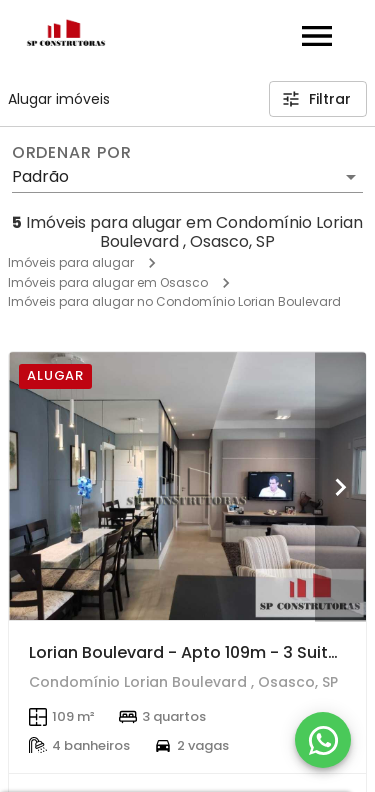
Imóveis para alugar (71, 262)
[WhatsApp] (323, 740)
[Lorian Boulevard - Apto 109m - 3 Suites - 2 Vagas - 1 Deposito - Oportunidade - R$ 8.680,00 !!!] (187, 486)
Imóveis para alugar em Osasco (108, 282)
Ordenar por (72, 153)
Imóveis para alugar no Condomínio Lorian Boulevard (174, 301)
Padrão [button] (40, 176)
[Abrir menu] (317, 36)
